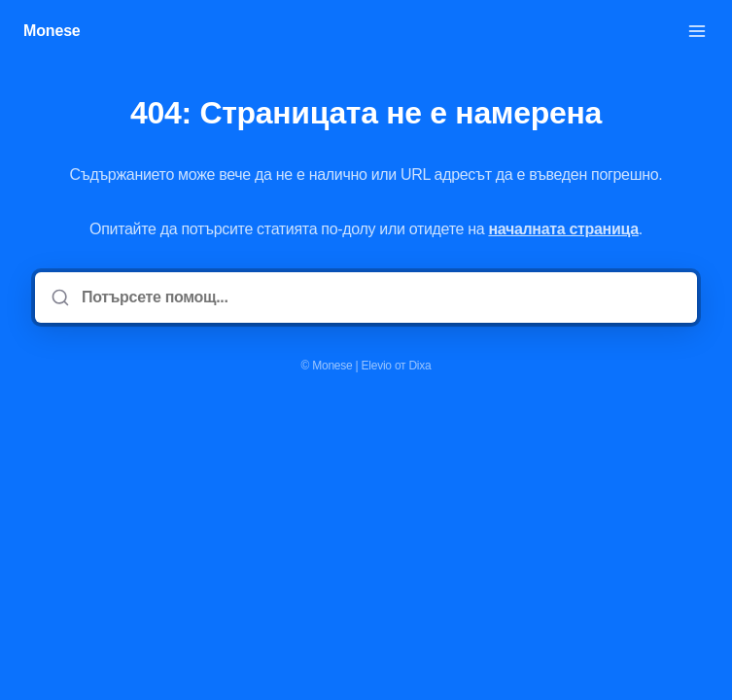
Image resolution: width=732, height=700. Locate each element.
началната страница (563, 229)
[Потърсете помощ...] (380, 297)
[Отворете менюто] (697, 31)
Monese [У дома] (52, 31)
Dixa (419, 366)
